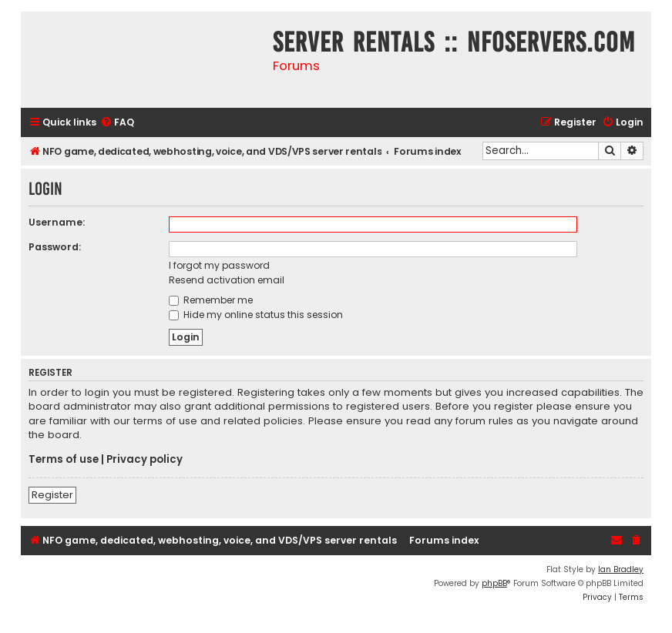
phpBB (494, 583)
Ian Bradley (621, 569)
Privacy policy (144, 460)
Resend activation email (227, 280)
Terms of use (64, 460)
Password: (55, 247)
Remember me (211, 300)
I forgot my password (219, 265)
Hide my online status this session (256, 315)
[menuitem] (117, 123)
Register (52, 495)
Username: (57, 222)
